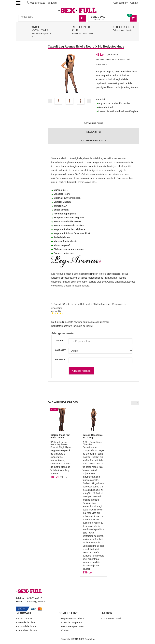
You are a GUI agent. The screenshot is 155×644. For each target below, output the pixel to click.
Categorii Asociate (93, 140)
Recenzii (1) (94, 132)
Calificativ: (59, 350)
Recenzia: (59, 359)
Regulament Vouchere (73, 619)
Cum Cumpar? (26, 619)
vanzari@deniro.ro (37, 602)
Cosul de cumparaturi (72, 622)
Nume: (60, 340)
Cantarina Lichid (112, 619)
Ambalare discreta (28, 630)
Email (52, 3)
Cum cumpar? (121, 3)
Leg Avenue (68, 253)
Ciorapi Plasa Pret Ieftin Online (60, 436)
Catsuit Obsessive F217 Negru (93, 436)
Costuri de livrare (27, 626)
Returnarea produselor (73, 626)
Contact (134, 3)
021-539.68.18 (36, 3)
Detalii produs (93, 123)
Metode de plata (27, 622)
